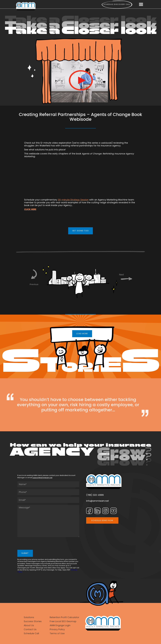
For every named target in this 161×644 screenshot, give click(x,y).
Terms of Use (57, 633)
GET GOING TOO (81, 231)
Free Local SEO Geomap (63, 621)
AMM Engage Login (60, 625)
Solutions (29, 617)
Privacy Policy (57, 629)
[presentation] (36, 544)
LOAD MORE (82, 334)
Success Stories (33, 621)
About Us (29, 625)
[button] (141, 5)
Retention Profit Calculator (64, 617)
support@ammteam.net (42, 478)
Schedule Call (31, 633)
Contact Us (30, 629)
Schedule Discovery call (117, 4)
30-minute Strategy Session (73, 200)
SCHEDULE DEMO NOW (102, 520)
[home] (26, 6)
